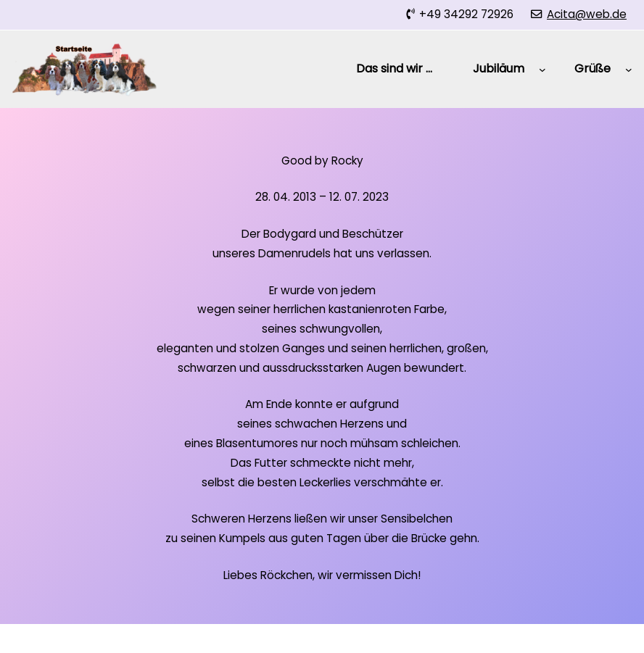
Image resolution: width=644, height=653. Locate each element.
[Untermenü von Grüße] (629, 69)
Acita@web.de (587, 14)
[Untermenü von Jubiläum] (542, 69)
